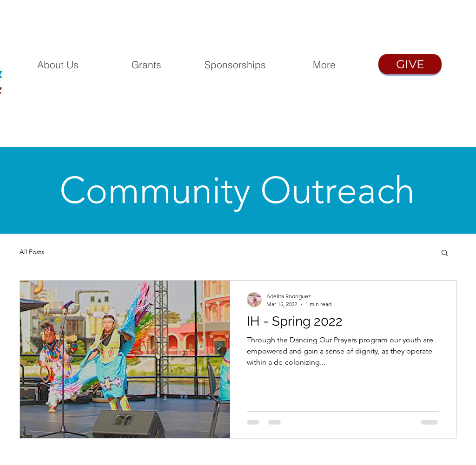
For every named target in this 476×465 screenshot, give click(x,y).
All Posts (32, 252)
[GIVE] (410, 64)
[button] (445, 253)
